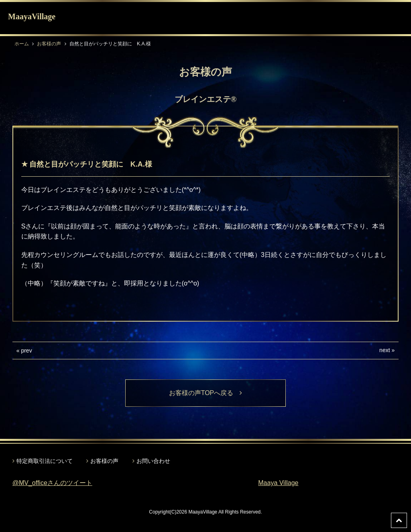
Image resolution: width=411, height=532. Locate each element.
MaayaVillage (32, 16)
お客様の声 (49, 44)
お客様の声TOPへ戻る (206, 393)
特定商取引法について (45, 461)
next (385, 350)
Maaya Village (278, 483)
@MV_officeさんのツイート (52, 483)
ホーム (22, 44)
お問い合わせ (153, 461)
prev (26, 351)
